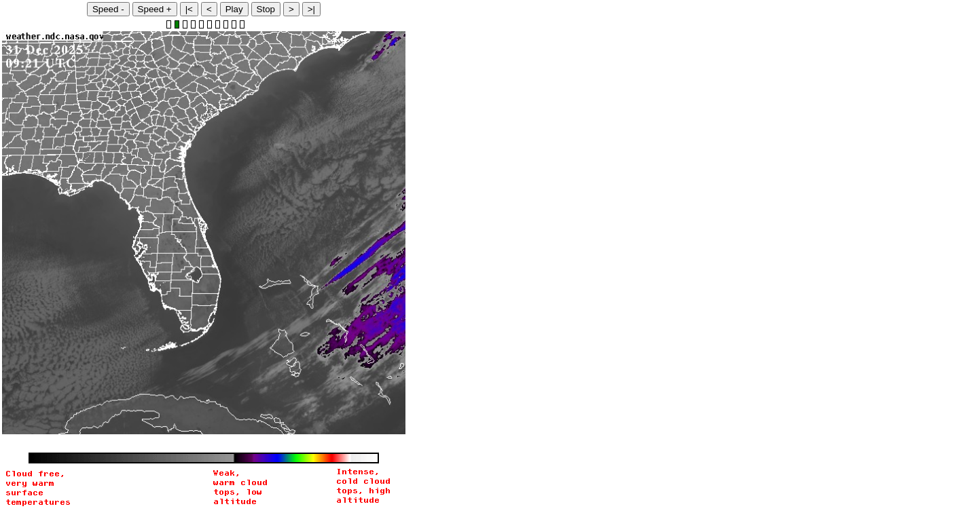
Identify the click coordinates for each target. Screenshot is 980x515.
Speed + (155, 9)
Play (234, 9)
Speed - (108, 9)
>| (311, 9)
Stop (266, 9)
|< (189, 9)
